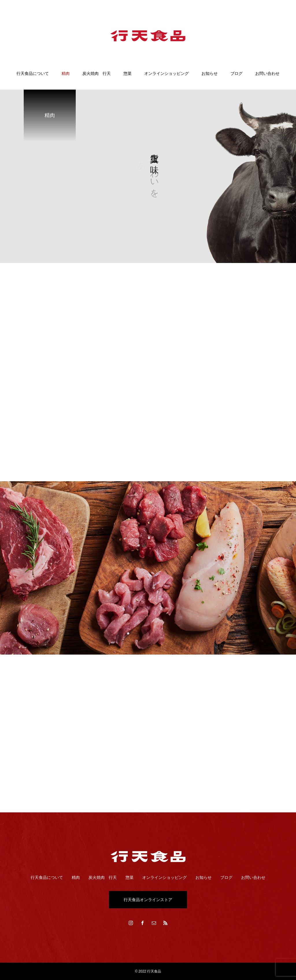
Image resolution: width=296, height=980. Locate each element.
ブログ (236, 73)
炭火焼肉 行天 (97, 73)
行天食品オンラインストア (148, 900)
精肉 (66, 73)
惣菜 (127, 73)
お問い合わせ (267, 73)
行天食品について (33, 73)
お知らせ (210, 73)
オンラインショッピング (166, 73)
